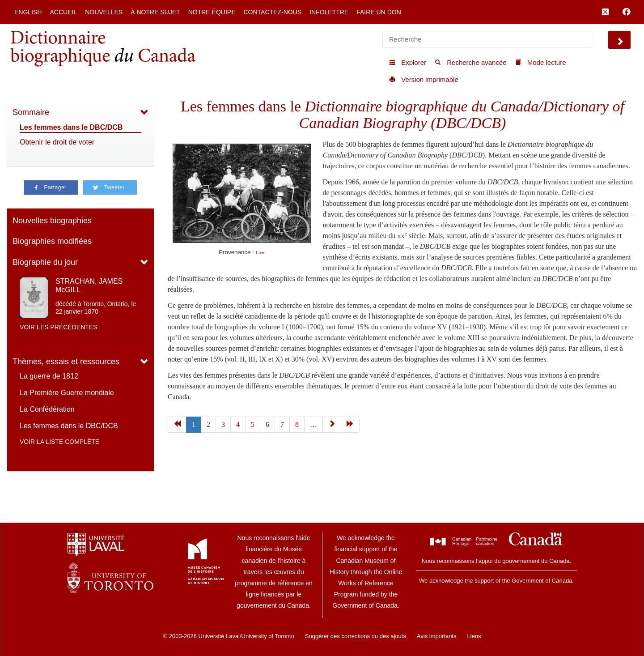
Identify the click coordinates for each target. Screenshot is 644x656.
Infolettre (329, 12)
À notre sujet (155, 12)
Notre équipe (212, 12)
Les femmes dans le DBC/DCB (71, 127)
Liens (474, 636)
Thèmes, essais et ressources (66, 362)
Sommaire (31, 112)
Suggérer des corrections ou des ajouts (356, 636)
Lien (260, 253)
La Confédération (47, 409)
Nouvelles (104, 12)
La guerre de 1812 (49, 376)
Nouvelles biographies (52, 221)
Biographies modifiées (52, 241)
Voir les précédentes (59, 327)
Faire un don (379, 12)
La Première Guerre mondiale (67, 393)
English (28, 12)
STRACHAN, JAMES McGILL (89, 285)
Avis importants (437, 636)
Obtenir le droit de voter (57, 142)
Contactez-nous (272, 12)
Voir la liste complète (59, 442)
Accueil (63, 12)
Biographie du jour (45, 262)
